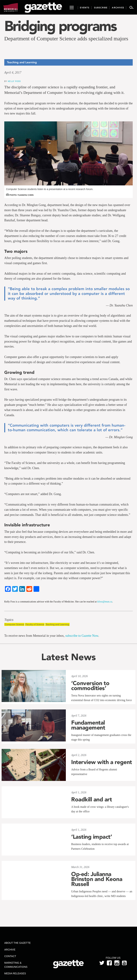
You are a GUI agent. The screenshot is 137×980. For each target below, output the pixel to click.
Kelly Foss (14, 81)
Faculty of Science (35, 624)
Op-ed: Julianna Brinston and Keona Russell (97, 879)
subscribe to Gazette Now (82, 636)
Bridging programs (60, 26)
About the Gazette (17, 943)
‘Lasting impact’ (92, 837)
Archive (10, 950)
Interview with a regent (102, 762)
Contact (10, 956)
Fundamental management (88, 725)
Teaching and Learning (57, 624)
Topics (9, 620)
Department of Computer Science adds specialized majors (66, 38)
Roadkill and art (92, 799)
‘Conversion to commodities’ (90, 686)
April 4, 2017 (13, 73)
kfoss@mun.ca (105, 602)
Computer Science (14, 624)
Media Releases (15, 973)
